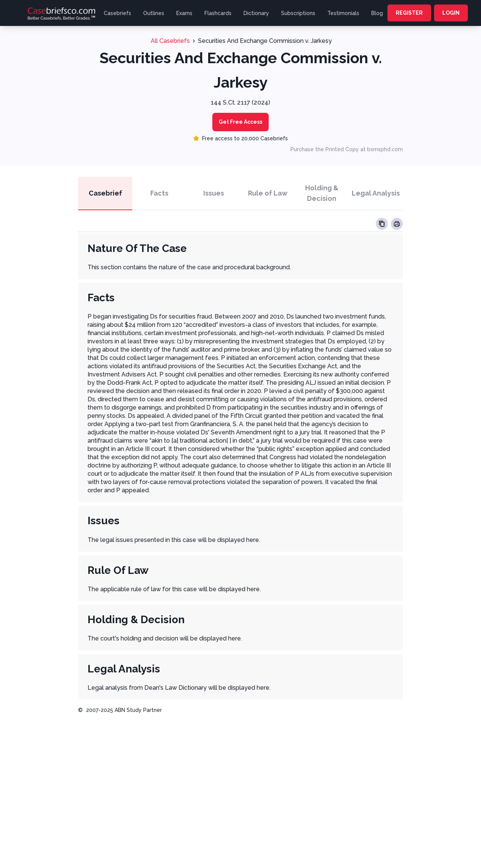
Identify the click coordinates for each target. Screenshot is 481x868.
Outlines (154, 13)
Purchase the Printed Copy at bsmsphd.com (347, 149)
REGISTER (409, 13)
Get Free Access (240, 122)
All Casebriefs (170, 41)
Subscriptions (298, 13)
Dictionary (256, 13)
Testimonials (343, 13)
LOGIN (451, 13)
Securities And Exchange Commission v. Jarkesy (265, 41)
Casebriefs (117, 13)
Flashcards (218, 13)
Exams (184, 13)
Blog (377, 13)
